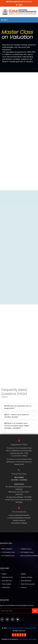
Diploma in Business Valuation (29, 556)
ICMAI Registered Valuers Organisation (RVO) (22, 628)
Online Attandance (25, 581)
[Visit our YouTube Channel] (18, 619)
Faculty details (5, 587)
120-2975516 (23, 480)
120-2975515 (15, 480)
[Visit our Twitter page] (7, 619)
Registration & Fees (6, 577)
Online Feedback (6, 584)
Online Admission (6, 581)
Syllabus (3, 574)
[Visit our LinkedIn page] (12, 619)
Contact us (23, 587)
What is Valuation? (6, 549)
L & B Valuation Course (26, 552)
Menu (4, 20)
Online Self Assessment (27, 584)
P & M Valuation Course (7, 552)
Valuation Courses (25, 549)
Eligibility (22, 574)
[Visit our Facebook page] (2, 619)
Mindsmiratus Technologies (28, 639)
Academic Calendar (26, 577)
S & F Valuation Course (7, 556)
